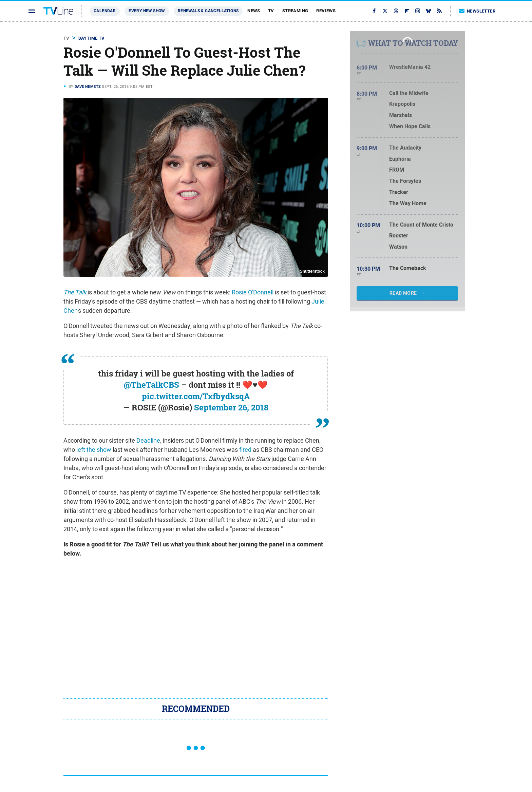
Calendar (105, 11)
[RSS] (439, 11)
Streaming (295, 11)
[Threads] (396, 11)
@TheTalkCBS (151, 385)
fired (245, 450)
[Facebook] (374, 11)
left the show (94, 450)
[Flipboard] (407, 11)
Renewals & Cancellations (208, 11)
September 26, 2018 (231, 407)
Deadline (148, 440)
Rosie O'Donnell (253, 292)
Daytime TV (92, 38)
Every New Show (147, 11)
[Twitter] (385, 11)
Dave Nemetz (88, 86)
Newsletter (477, 11)
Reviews (326, 11)
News (254, 11)
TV (271, 11)
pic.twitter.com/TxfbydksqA (196, 396)
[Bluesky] (429, 11)
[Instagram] (418, 11)
